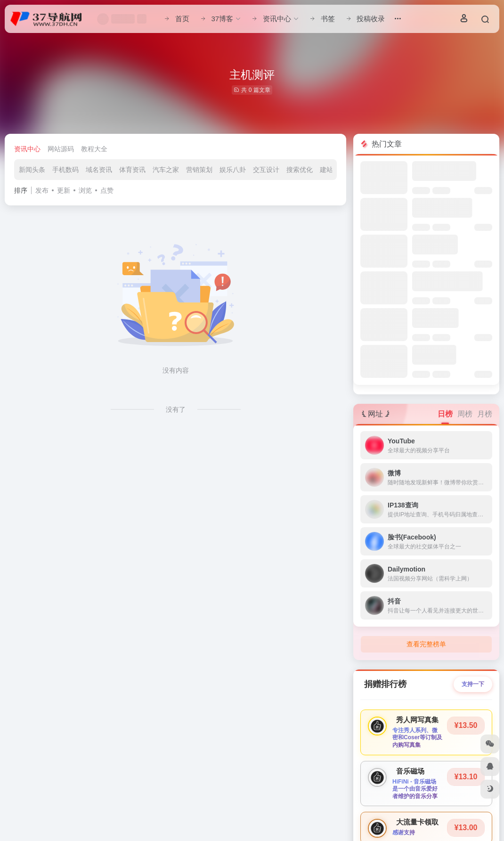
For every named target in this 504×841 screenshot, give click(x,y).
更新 (64, 190)
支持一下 (473, 684)
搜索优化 (300, 170)
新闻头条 (32, 170)
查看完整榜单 (426, 644)
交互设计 (266, 170)
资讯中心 (27, 149)
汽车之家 (166, 170)
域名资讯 (99, 170)
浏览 (85, 190)
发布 (42, 190)
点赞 (107, 190)
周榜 (465, 414)
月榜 (485, 414)
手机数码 (65, 170)
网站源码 (61, 149)
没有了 (176, 409)
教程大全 (94, 149)
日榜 (445, 414)
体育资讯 (132, 170)
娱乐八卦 (233, 170)
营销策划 (199, 170)
